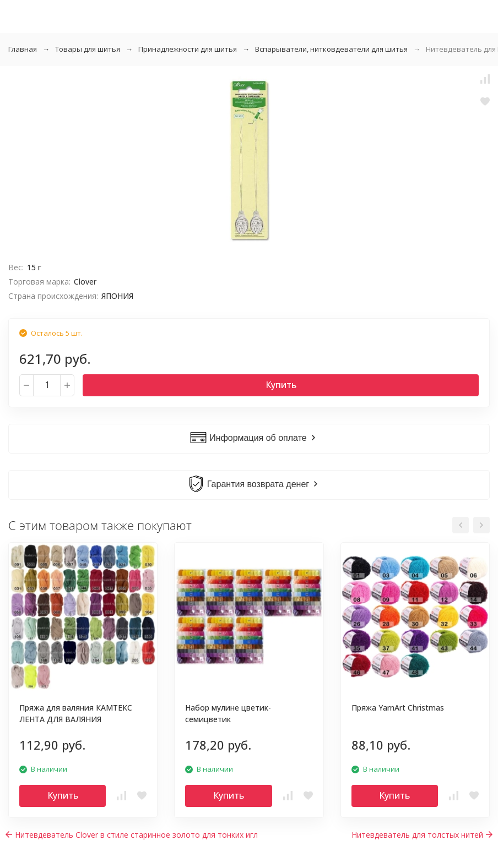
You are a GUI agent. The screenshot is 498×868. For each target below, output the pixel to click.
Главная (23, 49)
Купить (281, 385)
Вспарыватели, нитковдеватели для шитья (331, 49)
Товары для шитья (88, 49)
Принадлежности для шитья (188, 49)
